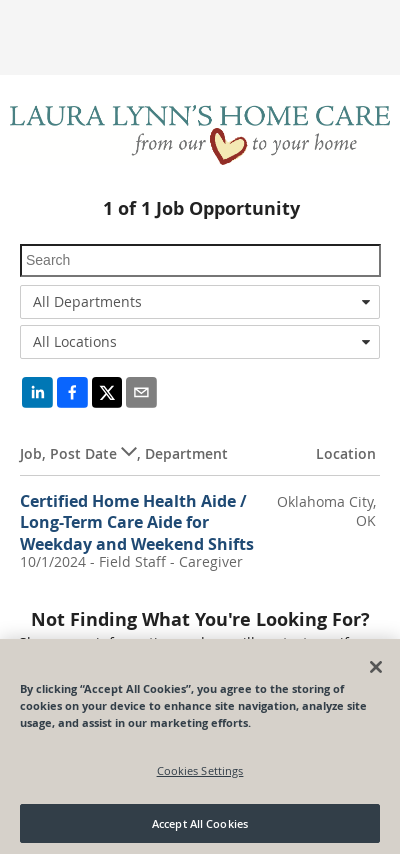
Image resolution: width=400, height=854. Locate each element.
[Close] (376, 672)
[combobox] (200, 302)
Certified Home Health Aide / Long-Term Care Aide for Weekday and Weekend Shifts (137, 522)
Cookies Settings (200, 775)
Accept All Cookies (200, 828)
